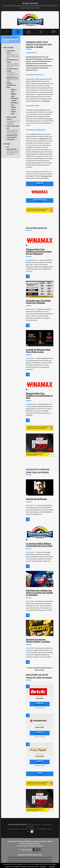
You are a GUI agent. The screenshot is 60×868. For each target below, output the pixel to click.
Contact (50, 829)
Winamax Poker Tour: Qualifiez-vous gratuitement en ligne (39, 396)
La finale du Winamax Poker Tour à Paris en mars (38, 351)
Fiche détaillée (40, 708)
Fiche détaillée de (40, 200)
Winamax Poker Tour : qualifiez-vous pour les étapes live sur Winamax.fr (39, 251)
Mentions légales (13, 829)
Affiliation (32, 829)
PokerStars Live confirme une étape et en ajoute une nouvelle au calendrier (39, 593)
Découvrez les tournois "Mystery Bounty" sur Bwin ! (38, 640)
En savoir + (43, 866)
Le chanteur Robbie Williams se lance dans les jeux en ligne (39, 545)
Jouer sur (40, 184)
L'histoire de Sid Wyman (36, 499)
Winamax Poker (47, 176)
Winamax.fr (46, 101)
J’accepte (52, 866)
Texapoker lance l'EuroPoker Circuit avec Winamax (38, 302)
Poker (40, 774)
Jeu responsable (41, 829)
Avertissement (24, 829)
